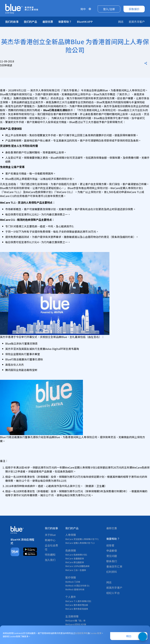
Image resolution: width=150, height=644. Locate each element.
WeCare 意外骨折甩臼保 (77, 605)
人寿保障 (71, 535)
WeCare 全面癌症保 (75, 558)
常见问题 (112, 556)
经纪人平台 (113, 593)
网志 (109, 582)
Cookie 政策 (96, 633)
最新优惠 (48, 22)
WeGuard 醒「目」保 (75, 620)
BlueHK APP (85, 22)
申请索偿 (112, 551)
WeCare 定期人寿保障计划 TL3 (80, 543)
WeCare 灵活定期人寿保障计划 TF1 (82, 539)
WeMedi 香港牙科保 (75, 589)
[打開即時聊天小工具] (143, 637)
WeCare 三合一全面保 (76, 570)
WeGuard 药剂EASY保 (76, 624)
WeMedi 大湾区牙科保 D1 (77, 586)
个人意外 (71, 597)
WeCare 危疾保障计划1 (76, 555)
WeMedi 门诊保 (73, 582)
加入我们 (50, 560)
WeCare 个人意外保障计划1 (78, 601)
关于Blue (50, 535)
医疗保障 (71, 577)
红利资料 (112, 572)
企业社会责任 (51, 547)
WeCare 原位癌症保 (75, 562)
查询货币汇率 (114, 566)
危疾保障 (71, 550)
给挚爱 (110, 545)
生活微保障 (72, 616)
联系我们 (112, 561)
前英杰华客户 (114, 588)
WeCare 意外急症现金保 (77, 609)
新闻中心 (50, 540)
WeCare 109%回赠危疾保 (77, 566)
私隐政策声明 (81, 633)
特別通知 (50, 555)
